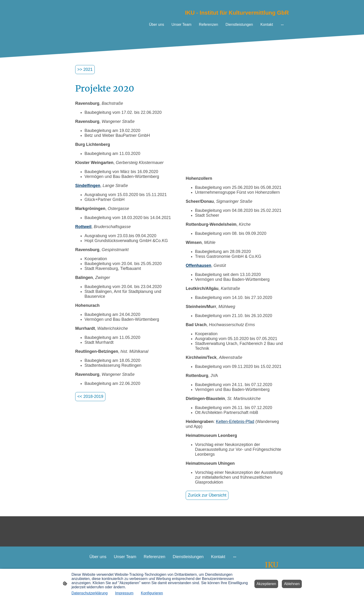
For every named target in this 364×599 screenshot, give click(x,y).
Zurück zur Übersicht (207, 495)
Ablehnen (292, 584)
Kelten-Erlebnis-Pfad (235, 422)
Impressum (124, 593)
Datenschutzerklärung (90, 593)
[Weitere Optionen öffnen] (282, 25)
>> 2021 (85, 69)
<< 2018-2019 (90, 396)
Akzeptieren (266, 584)
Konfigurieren (152, 593)
